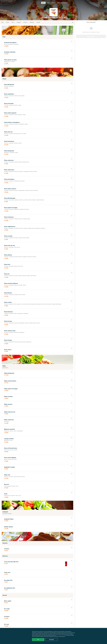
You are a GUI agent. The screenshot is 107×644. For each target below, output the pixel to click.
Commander (91, 36)
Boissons (32, 22)
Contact (53, 3)
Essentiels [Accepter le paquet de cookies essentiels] (51, 640)
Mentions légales (62, 3)
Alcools (38, 22)
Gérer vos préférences (60, 635)
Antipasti (19, 22)
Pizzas (8, 22)
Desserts (25, 22)
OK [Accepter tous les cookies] (38, 640)
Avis (48, 3)
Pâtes (13, 22)
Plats (2, 22)
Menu (43, 3)
